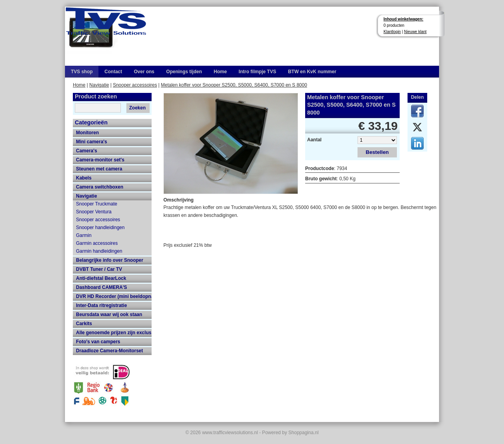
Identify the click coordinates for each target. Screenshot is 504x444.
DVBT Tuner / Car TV (99, 269)
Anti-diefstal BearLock (101, 278)
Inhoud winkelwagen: (403, 19)
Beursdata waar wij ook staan (109, 314)
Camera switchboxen (100, 187)
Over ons (144, 72)
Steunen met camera (99, 169)
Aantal (314, 140)
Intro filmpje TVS (257, 72)
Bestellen (377, 152)
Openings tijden (184, 72)
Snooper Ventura (94, 212)
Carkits (84, 324)
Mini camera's (92, 142)
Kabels (84, 178)
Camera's (87, 151)
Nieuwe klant (415, 32)
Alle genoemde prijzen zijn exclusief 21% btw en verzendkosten (114, 333)
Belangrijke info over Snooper (110, 260)
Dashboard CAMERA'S (102, 287)
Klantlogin (392, 32)
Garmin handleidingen (99, 251)
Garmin (84, 235)
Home (220, 72)
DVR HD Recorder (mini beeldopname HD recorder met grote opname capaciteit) (114, 296)
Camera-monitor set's (100, 160)
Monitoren (87, 133)
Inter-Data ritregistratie (101, 305)
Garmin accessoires (97, 243)
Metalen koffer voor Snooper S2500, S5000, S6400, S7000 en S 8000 (234, 85)
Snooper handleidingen (100, 228)
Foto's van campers (98, 342)
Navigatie (99, 85)
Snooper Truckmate (97, 204)
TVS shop (82, 72)
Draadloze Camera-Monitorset (109, 351)
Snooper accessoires (135, 85)
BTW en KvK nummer (312, 72)
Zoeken (137, 108)
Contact (113, 72)
